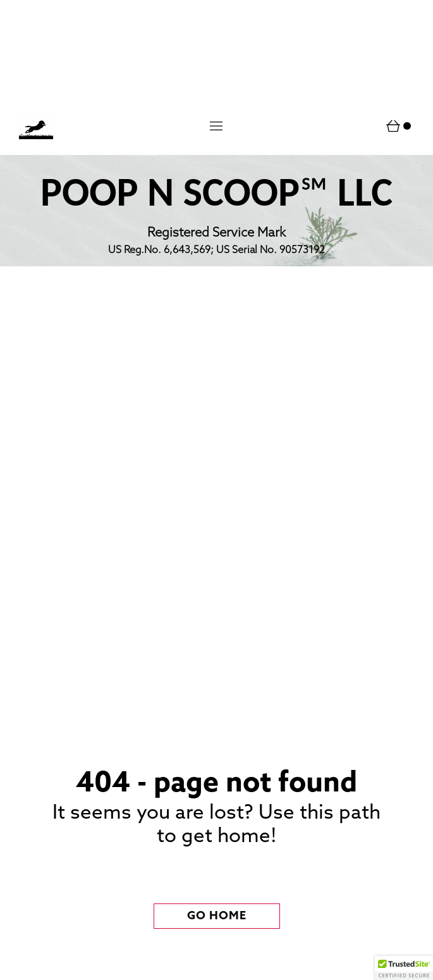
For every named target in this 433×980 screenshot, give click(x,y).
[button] (216, 126)
